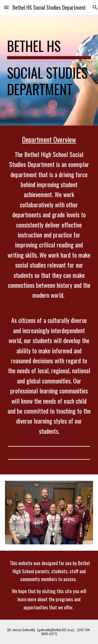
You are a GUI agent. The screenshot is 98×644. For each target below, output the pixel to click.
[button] (6, 7)
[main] (49, 70)
